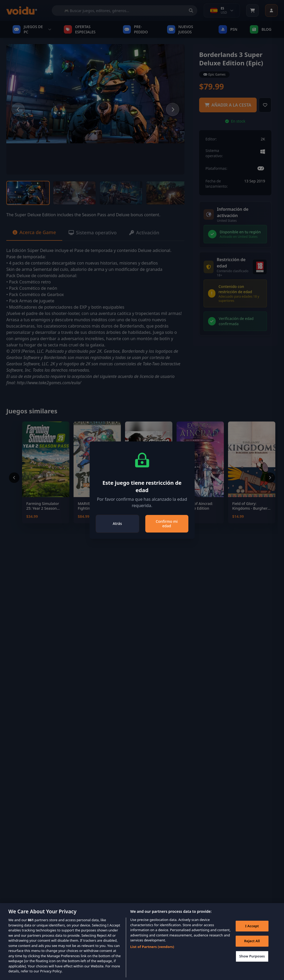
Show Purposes (252, 962)
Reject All (252, 947)
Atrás (117, 523)
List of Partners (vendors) (152, 953)
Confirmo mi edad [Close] (167, 524)
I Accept (252, 932)
